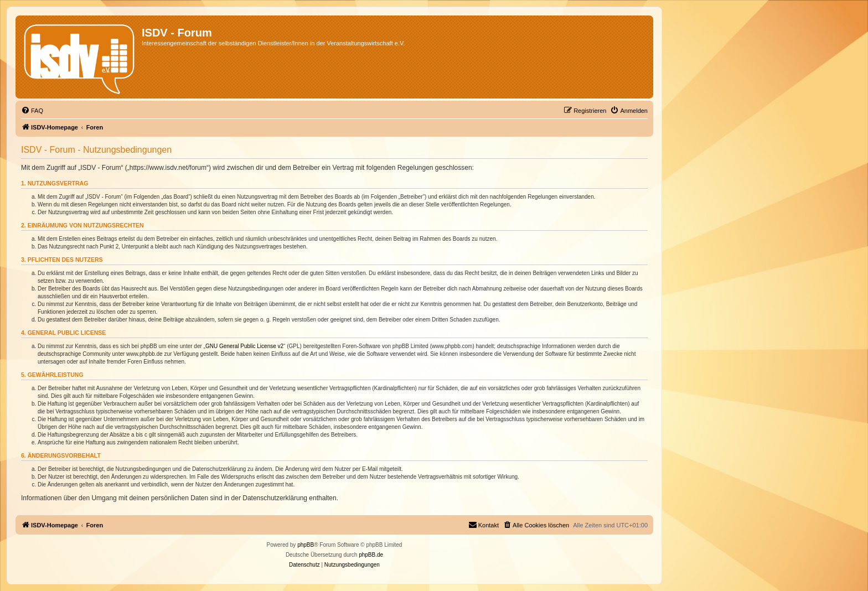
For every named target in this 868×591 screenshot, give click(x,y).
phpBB (306, 545)
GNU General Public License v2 (244, 346)
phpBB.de (371, 555)
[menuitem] (32, 111)
